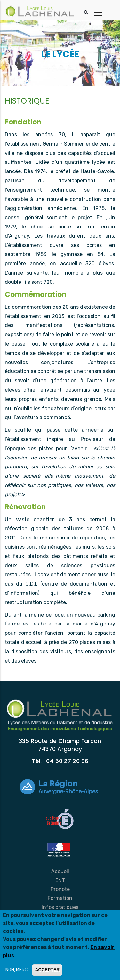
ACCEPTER (47, 970)
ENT (60, 880)
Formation (60, 898)
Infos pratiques (60, 907)
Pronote (60, 889)
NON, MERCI (17, 970)
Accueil (60, 871)
